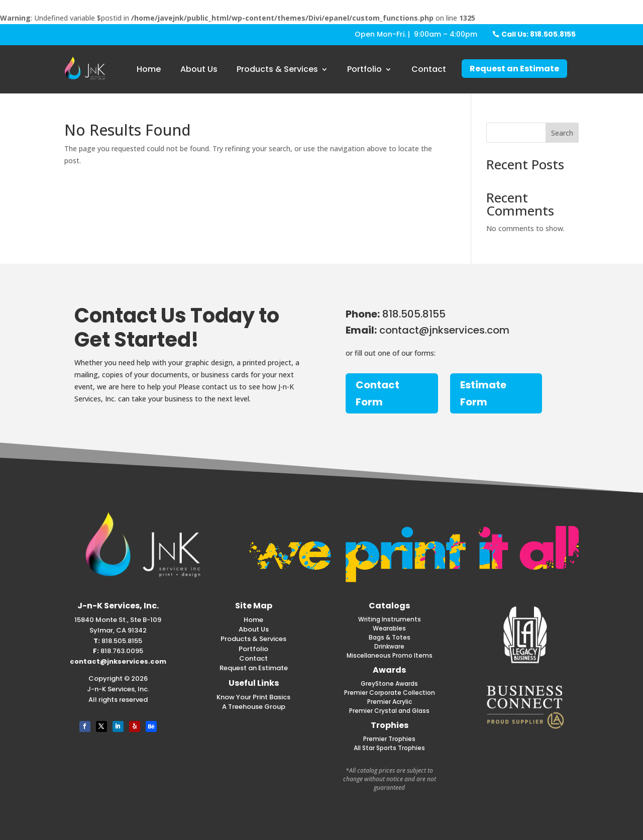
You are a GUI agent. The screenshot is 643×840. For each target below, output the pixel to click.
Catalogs (389, 606)
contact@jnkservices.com (118, 661)
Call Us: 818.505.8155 (539, 34)
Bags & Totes (390, 637)
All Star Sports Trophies (389, 748)
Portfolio (364, 69)
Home (149, 69)
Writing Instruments (390, 619)
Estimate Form (483, 393)
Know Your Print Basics (253, 697)
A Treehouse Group (254, 707)
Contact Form (378, 393)
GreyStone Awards (389, 684)
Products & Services (277, 69)
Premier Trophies (389, 739)
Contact (429, 69)
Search (562, 133)
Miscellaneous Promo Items (390, 655)
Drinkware (389, 646)
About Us (199, 69)
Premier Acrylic (390, 702)
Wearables (389, 628)
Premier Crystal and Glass (389, 711)
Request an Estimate (514, 69)
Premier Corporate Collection (390, 693)
